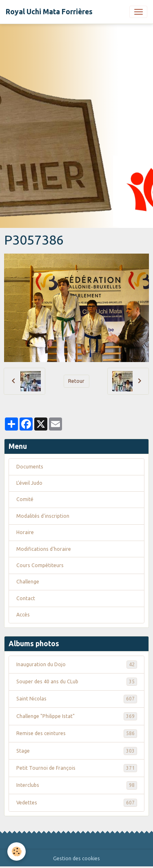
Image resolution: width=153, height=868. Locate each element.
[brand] (49, 12)
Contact (26, 598)
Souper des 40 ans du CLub (77, 682)
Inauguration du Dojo (77, 665)
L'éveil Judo (29, 483)
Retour (76, 381)
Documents (30, 467)
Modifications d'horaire (44, 549)
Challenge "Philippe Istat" (77, 716)
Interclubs (77, 785)
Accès (23, 615)
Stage (77, 751)
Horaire (25, 532)
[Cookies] (17, 851)
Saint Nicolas (77, 699)
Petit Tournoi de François (77, 768)
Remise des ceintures (77, 733)
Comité (25, 499)
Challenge (28, 582)
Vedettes (77, 803)
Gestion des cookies (76, 858)
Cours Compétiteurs (40, 565)
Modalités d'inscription (43, 516)
